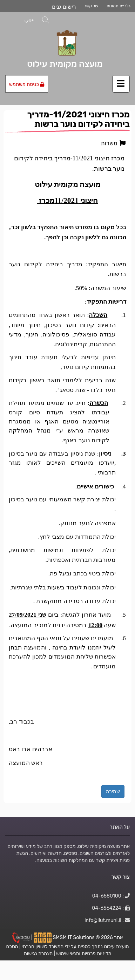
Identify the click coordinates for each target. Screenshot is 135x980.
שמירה (113, 791)
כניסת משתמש (27, 84)
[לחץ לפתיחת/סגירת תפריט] (121, 84)
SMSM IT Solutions (74, 937)
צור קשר (91, 6)
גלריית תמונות (119, 6)
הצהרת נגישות (38, 953)
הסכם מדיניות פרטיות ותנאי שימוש (59, 950)
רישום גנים (64, 7)
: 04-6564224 (111, 908)
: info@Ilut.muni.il (107, 920)
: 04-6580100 (111, 896)
